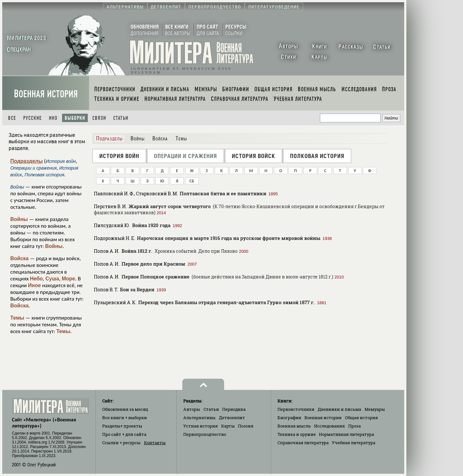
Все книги (125, 418)
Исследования (329, 426)
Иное (34, 285)
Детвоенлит (232, 418)
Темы (17, 318)
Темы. (64, 331)
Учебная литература (354, 443)
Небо (36, 279)
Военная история (46, 94)
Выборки (75, 118)
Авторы (192, 409)
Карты (228, 426)
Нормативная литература (346, 434)
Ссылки (121, 443)
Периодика (234, 409)
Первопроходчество (205, 434)
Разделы (122, 426)
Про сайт (124, 434)
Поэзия (246, 426)
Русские (32, 118)
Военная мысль (294, 426)
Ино (53, 118)
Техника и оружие (297, 434)
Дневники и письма (339, 409)
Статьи (121, 118)
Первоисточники (296, 409)
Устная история (200, 426)
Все (12, 118)
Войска (19, 258)
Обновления (125, 409)
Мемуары (375, 409)
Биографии (289, 418)
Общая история (361, 418)
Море (68, 279)
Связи (99, 118)
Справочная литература (303, 443)
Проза (354, 426)
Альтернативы (199, 418)
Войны (19, 219)
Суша (52, 279)
